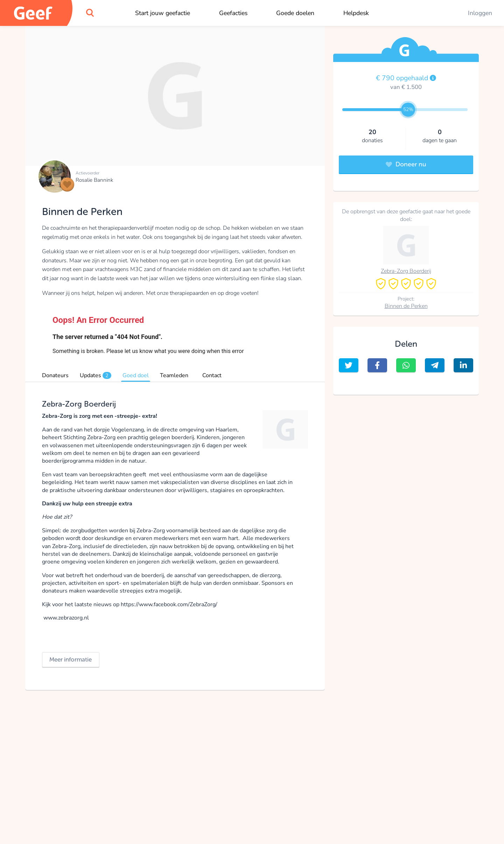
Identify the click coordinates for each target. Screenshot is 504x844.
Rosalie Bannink (94, 180)
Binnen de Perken (406, 306)
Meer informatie (71, 659)
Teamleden (174, 375)
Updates (96, 375)
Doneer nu (406, 164)
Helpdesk (356, 13)
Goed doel (136, 375)
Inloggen (480, 13)
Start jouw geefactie (163, 13)
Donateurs (55, 375)
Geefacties (233, 13)
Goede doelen (295, 13)
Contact (212, 375)
